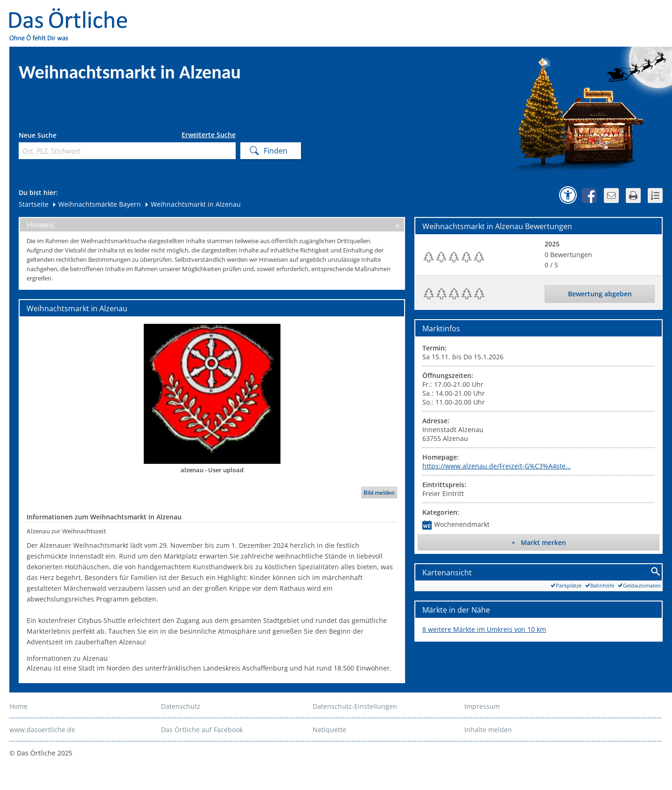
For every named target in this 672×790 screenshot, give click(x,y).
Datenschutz (181, 706)
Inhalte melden (488, 730)
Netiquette (329, 730)
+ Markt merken (539, 542)
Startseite (34, 204)
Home (18, 706)
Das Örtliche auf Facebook (202, 730)
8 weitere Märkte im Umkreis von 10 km (484, 629)
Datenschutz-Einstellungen (355, 706)
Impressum (482, 706)
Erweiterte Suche (209, 135)
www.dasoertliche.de (42, 730)
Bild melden (379, 493)
